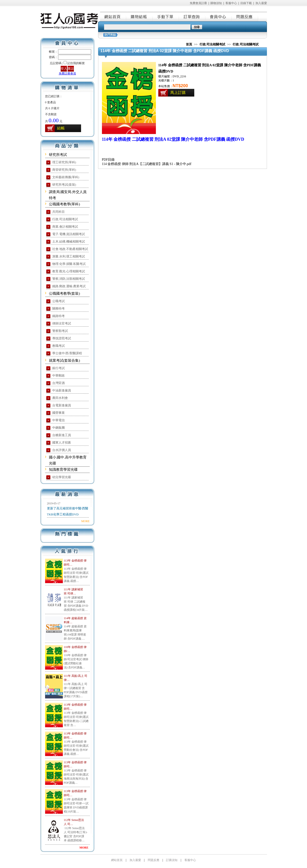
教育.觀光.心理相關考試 (69, 271)
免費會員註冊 (198, 3)
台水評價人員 (62, 450)
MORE (86, 521)
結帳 (61, 128)
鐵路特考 (59, 316)
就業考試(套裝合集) (65, 361)
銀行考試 (59, 368)
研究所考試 (58, 155)
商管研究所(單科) (64, 170)
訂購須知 (172, 860)
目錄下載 (246, 3)
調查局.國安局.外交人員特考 (68, 195)
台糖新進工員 (62, 435)
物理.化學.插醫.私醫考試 (69, 264)
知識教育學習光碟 (63, 470)
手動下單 (166, 16)
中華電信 (59, 420)
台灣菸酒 (59, 383)
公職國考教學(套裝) (65, 293)
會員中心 (219, 16)
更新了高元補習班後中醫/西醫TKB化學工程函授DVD (68, 511)
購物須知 (216, 3)
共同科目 (59, 212)
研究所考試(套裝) (64, 185)
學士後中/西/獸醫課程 (67, 353)
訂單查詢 (192, 16)
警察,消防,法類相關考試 (69, 279)
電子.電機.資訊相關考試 (69, 234)
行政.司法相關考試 (65, 219)
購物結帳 (140, 16)
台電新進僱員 (62, 405)
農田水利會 (60, 398)
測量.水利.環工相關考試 (69, 256)
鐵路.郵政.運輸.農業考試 (69, 286)
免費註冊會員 (67, 73)
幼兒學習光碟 (62, 477)
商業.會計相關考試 (65, 227)
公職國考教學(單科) (65, 204)
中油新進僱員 (62, 390)
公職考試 (59, 301)
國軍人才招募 (62, 443)
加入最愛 (261, 3)
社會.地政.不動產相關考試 (70, 249)
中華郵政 (59, 376)
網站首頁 (113, 16)
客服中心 (231, 3)
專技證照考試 (62, 338)
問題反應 (245, 16)
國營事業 (59, 413)
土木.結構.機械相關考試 (69, 241)
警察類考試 (60, 331)
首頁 (189, 44)
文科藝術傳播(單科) (66, 177)
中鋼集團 (59, 428)
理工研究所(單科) (64, 162)
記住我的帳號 (76, 63)
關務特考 (59, 309)
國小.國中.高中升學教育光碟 (68, 460)
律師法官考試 (62, 323)
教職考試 (59, 346)
